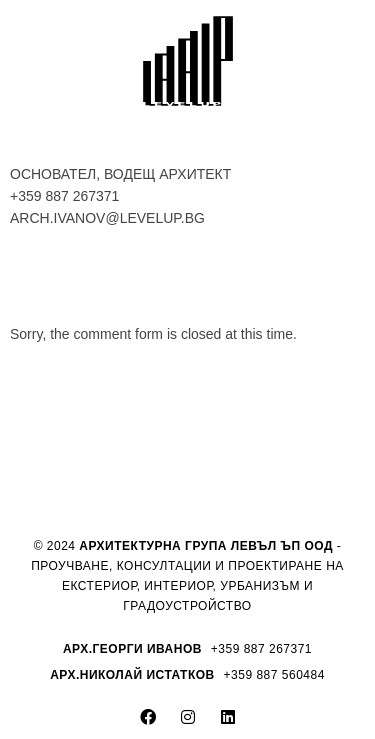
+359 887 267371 (64, 196)
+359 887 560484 (274, 675)
